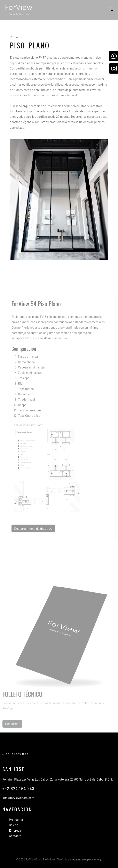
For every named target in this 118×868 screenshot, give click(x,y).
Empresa (15, 830)
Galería (14, 825)
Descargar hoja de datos (33, 532)
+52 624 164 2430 (20, 788)
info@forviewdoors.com (18, 798)
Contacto (15, 836)
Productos (16, 820)
